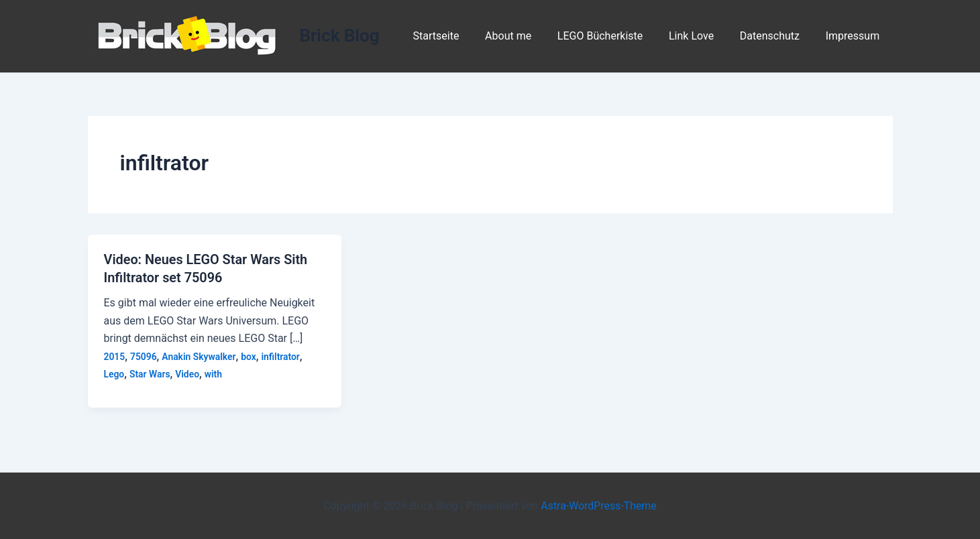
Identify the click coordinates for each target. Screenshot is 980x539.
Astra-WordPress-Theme (599, 505)
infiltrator (282, 355)
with (214, 373)
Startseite (460, 36)
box (250, 355)
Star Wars (150, 373)
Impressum (855, 36)
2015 (115, 355)
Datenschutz (776, 36)
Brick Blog (340, 36)
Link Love (703, 36)
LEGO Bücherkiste (615, 36)
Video (188, 373)
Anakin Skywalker (200, 355)
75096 (144, 355)
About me (528, 36)
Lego (114, 373)
